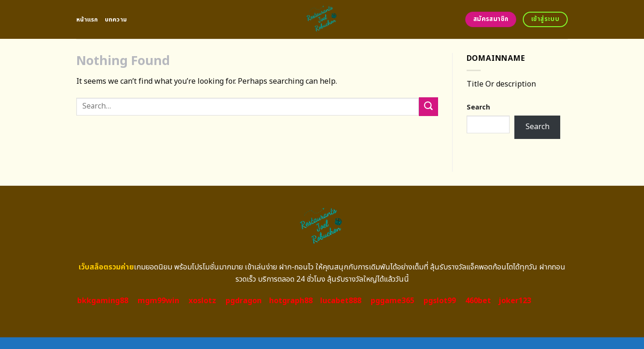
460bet (478, 301)
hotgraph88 (291, 301)
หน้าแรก (87, 20)
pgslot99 (440, 301)
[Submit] (428, 106)
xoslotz (202, 301)
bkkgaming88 (103, 301)
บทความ (116, 20)
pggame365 (392, 301)
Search (478, 107)
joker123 (515, 301)
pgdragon (244, 301)
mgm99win (158, 301)
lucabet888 (341, 301)
